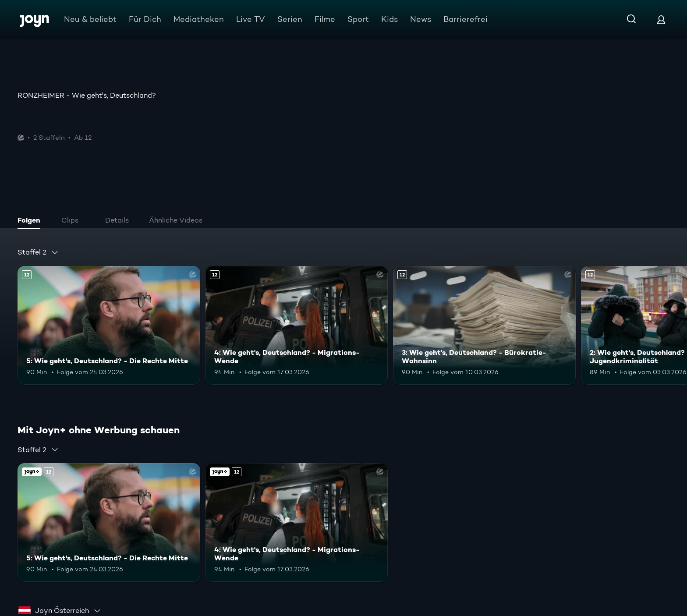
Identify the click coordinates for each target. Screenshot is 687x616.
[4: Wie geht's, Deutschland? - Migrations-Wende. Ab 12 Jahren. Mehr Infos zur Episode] (297, 325)
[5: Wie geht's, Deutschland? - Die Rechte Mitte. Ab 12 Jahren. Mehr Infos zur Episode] (109, 325)
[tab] (31, 221)
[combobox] (38, 252)
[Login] (661, 19)
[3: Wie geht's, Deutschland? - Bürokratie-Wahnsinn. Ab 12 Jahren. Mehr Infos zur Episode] (484, 325)
